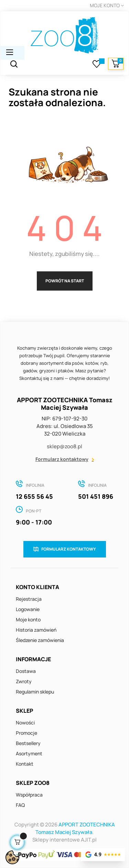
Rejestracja (29, 599)
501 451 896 (96, 496)
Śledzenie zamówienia (40, 640)
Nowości (25, 723)
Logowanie (28, 609)
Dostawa (26, 671)
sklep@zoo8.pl (64, 446)
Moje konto (28, 619)
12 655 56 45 (34, 496)
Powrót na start (65, 281)
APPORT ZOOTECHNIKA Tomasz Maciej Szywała (75, 828)
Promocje (26, 733)
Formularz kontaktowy (62, 459)
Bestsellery (28, 743)
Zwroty (24, 681)
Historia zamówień (36, 630)
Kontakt (25, 764)
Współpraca (29, 795)
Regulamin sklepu (35, 692)
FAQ (20, 805)
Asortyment (29, 753)
